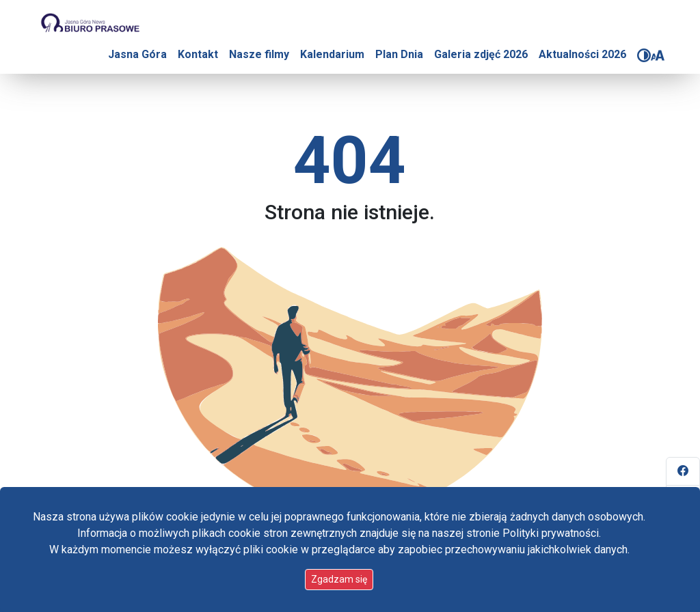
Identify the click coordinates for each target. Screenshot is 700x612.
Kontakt (198, 54)
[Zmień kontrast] (644, 55)
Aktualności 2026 (582, 54)
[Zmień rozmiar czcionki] (658, 55)
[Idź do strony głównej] (90, 23)
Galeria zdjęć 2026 (481, 54)
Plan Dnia (399, 54)
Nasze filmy (259, 54)
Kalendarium (332, 54)
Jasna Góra (137, 54)
